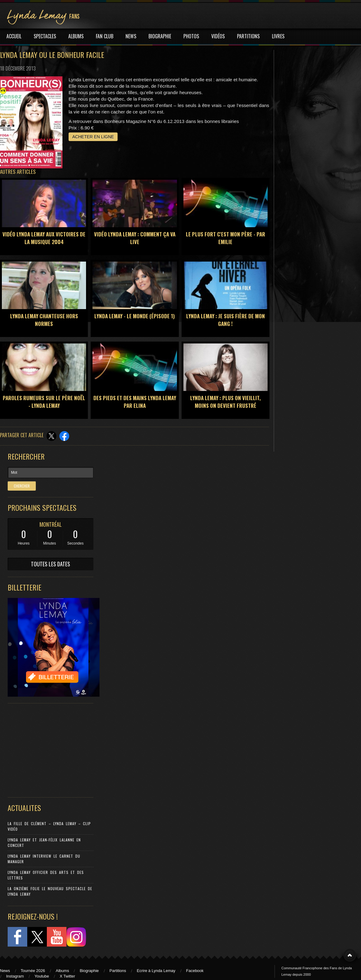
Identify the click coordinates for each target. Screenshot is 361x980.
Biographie (89, 971)
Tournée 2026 (33, 971)
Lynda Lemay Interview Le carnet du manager (44, 859)
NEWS (131, 36)
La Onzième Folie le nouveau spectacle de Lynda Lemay (50, 891)
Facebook (195, 971)
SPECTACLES (45, 36)
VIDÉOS (218, 36)
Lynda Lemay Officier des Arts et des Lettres (46, 875)
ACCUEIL (14, 36)
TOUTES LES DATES (51, 564)
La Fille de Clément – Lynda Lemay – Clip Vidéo (49, 826)
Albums (62, 971)
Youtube (42, 976)
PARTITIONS (248, 36)
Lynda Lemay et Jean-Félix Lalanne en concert (44, 842)
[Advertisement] (47, 749)
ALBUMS (76, 36)
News (5, 971)
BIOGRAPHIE (160, 36)
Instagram (15, 976)
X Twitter (67, 976)
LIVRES (278, 36)
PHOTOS (191, 36)
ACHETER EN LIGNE (93, 137)
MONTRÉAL (51, 524)
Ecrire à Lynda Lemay (156, 971)
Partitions (118, 971)
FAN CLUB (105, 36)
